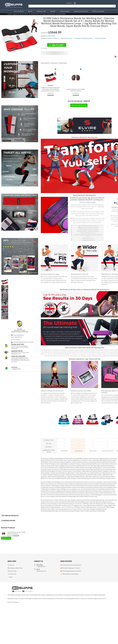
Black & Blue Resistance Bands (64, 436)
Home (9, 14)
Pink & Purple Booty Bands (78, 436)
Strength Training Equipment (49, 14)
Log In (69, 3)
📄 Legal (10, 577)
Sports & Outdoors (24, 14)
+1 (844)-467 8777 (16, 369)
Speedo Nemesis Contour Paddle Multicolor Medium (76, 90)
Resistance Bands (62, 14)
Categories (15, 14)
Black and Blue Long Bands (107, 436)
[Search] (72, 6)
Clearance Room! (8, 521)
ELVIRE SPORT (51, 36)
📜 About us (11, 565)
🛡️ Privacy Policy (12, 571)
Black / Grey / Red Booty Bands (92, 436)
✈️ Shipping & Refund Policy (15, 568)
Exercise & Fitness (35, 14)
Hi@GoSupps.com (41, 571)
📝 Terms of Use (12, 574)
